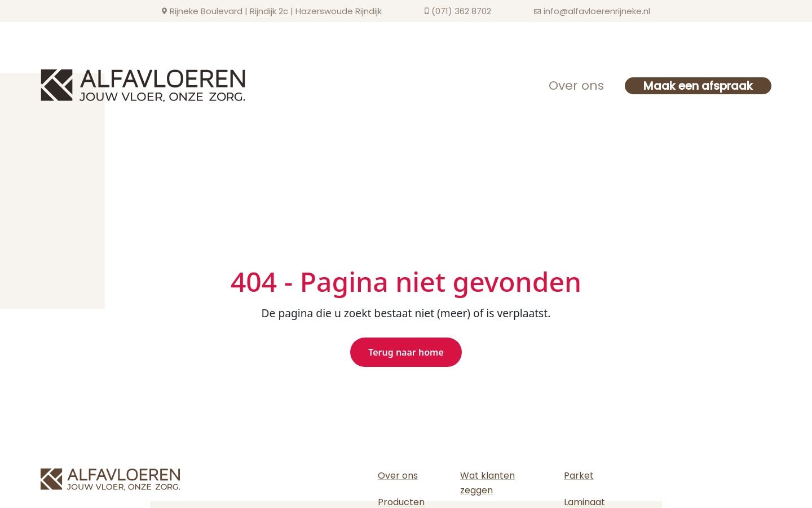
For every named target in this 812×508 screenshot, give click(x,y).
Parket (579, 476)
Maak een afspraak (698, 86)
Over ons (576, 86)
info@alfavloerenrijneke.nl (597, 11)
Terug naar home (406, 352)
